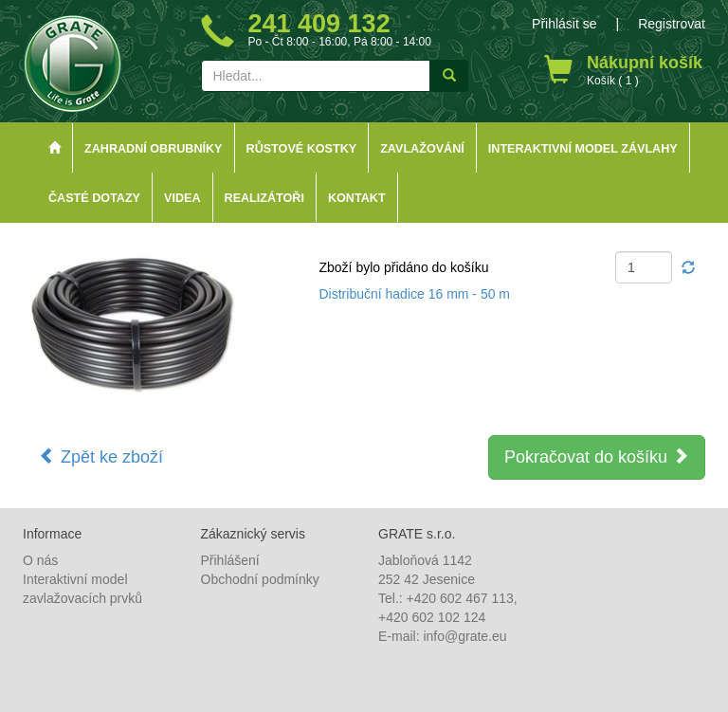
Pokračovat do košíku (597, 456)
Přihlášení (230, 560)
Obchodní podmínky (260, 579)
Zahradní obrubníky (154, 149)
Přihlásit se (564, 24)
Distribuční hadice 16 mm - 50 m (415, 294)
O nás (40, 560)
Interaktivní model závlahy (583, 149)
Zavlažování (422, 149)
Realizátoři (264, 198)
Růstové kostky (302, 149)
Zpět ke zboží (101, 456)
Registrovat (672, 24)
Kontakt (357, 198)
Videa (182, 198)
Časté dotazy (94, 198)
